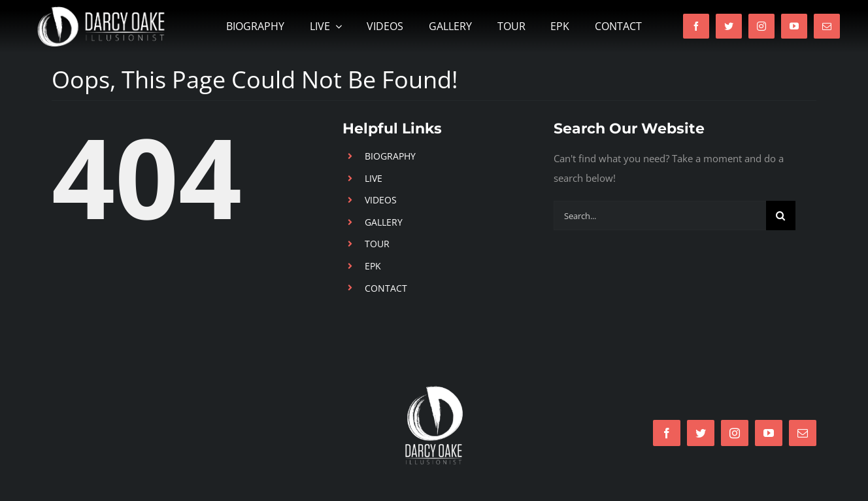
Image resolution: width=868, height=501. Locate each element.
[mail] (827, 26)
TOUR (377, 244)
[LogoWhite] (434, 390)
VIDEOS (381, 200)
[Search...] (660, 216)
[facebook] (696, 26)
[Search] (781, 216)
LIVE (374, 178)
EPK (373, 266)
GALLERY (384, 222)
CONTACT (386, 288)
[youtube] (794, 26)
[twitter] (729, 26)
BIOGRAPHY (390, 156)
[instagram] (761, 26)
